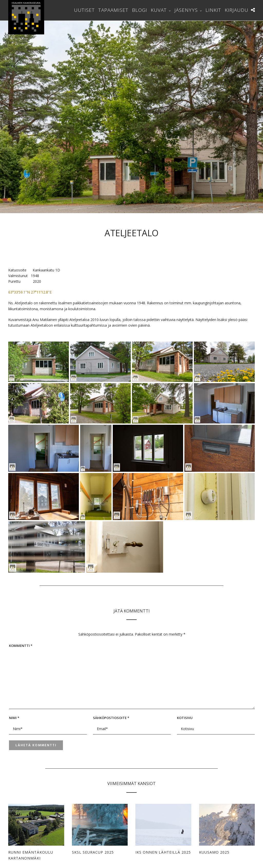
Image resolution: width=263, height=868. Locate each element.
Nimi (14, 718)
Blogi (140, 10)
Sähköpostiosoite (111, 718)
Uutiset (84, 10)
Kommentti (21, 646)
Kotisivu (185, 718)
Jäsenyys (186, 10)
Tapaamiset (113, 10)
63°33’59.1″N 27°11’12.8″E (30, 292)
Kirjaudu (237, 10)
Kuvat (159, 10)
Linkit (213, 10)
